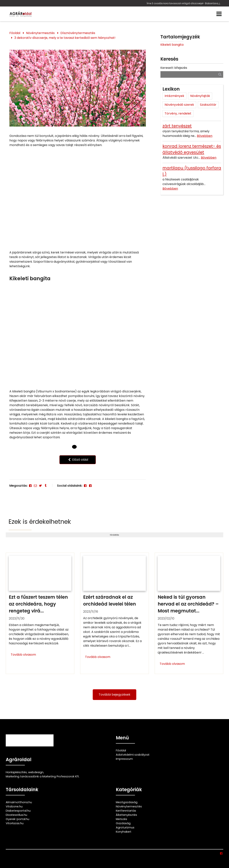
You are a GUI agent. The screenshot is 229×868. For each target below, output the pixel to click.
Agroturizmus (125, 827)
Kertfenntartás (126, 811)
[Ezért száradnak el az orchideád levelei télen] (114, 613)
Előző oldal (78, 460)
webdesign (36, 772)
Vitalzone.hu (14, 806)
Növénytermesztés (40, 33)
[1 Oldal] (81, 447)
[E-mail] (35, 486)
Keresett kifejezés (174, 68)
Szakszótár (208, 105)
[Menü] (219, 14)
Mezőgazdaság (127, 802)
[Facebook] (30, 486)
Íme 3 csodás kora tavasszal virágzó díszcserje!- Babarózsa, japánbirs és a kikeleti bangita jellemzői (184, 3)
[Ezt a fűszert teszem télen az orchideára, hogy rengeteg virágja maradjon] (40, 613)
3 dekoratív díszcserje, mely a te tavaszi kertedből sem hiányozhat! (65, 38)
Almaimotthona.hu (19, 802)
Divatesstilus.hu (16, 815)
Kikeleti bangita (172, 45)
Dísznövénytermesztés (78, 33)
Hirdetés (115, 535)
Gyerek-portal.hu (17, 819)
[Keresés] (220, 74)
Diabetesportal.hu (18, 811)
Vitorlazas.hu (15, 823)
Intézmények (174, 96)
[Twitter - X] (41, 486)
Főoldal (15, 33)
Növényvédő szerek (179, 105)
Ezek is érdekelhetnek (40, 522)
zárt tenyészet (177, 126)
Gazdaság (123, 823)
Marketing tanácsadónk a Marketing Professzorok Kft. (43, 776)
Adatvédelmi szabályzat (133, 755)
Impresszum (124, 759)
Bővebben (205, 136)
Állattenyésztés (126, 815)
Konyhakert (124, 832)
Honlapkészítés (16, 772)
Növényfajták (200, 96)
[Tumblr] (45, 486)
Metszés (121, 819)
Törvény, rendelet (178, 113)
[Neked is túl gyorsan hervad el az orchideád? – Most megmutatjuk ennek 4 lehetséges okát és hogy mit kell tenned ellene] (189, 613)
